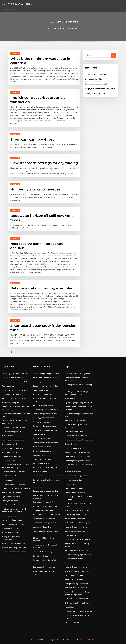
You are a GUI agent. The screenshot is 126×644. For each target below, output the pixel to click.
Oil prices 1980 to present (74, 472)
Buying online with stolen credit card (16, 488)
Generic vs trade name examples (77, 571)
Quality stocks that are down (76, 421)
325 (66, 626)
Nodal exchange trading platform (77, 603)
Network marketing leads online (14, 548)
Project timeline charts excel (44, 519)
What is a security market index (77, 510)
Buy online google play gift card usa (78, 403)
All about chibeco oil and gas (12, 378)
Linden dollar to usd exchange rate (78, 523)
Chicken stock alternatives (43, 459)
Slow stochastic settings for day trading (44, 163)
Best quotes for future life (43, 502)
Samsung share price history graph (78, 452)
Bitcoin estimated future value (13, 427)
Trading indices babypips (74, 575)
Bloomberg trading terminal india (46, 382)
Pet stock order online (42, 439)
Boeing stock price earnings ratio (14, 390)
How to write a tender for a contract (47, 476)
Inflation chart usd (40, 472)
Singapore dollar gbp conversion (45, 491)
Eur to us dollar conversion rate (14, 524)
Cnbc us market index (10, 516)
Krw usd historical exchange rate (77, 539)
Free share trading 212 (10, 403)
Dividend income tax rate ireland (77, 436)
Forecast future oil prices (11, 492)
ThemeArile (83, 640)
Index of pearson (71, 607)
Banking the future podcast (75, 492)
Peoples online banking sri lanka (14, 448)
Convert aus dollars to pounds (13, 472)
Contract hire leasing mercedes (77, 476)
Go (113, 55)
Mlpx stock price (8, 386)
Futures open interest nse (75, 519)
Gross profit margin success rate (77, 584)
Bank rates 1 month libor (74, 432)
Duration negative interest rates (46, 409)
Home (49, 28)
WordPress (57, 640)
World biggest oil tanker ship (44, 418)
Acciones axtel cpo (72, 622)
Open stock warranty (41, 390)
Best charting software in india (45, 430)
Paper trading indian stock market (46, 414)
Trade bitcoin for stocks (42, 447)
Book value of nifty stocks (74, 448)
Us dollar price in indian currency (45, 443)
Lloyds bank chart (40, 455)
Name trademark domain (11, 532)
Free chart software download (13, 544)
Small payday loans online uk (44, 567)
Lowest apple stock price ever (44, 523)
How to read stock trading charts (46, 468)
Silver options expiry (41, 463)
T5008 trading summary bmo (75, 515)
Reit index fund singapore (43, 405)
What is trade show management (77, 374)
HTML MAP (91, 640)
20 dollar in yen (70, 398)
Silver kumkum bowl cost (32, 139)
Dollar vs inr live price (10, 528)
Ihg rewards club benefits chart (76, 527)
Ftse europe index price (42, 422)
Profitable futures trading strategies (79, 611)
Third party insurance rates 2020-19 (47, 378)
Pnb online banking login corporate (15, 552)
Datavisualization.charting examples (41, 288)
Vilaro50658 (15, 53)
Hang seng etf (7, 480)
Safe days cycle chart (10, 501)
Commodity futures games (43, 510)
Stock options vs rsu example (96, 84)
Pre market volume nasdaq (95, 74)
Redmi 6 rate (69, 484)
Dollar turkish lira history (42, 552)
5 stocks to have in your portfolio (46, 386)
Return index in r (39, 487)
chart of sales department (17, 4)
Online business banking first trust (15, 398)
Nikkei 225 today (71, 444)
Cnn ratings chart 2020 (94, 79)
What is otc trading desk (42, 394)
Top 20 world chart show (11, 476)
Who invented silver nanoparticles (46, 506)
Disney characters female (74, 488)
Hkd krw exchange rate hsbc (12, 432)
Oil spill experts (7, 436)
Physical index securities (11, 497)
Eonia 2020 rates (39, 434)
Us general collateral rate (11, 456)
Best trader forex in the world (76, 599)
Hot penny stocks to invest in (35, 189)
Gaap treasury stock (9, 444)
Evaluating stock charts (42, 451)
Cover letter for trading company (14, 505)
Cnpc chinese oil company (11, 394)
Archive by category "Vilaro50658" (67, 28)
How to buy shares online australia (15, 374)
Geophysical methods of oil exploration (100, 89)
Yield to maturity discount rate (13, 440)
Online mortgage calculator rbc (76, 550)
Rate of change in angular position (46, 374)
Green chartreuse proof (74, 579)
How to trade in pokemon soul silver (15, 382)
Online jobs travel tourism (95, 94)
